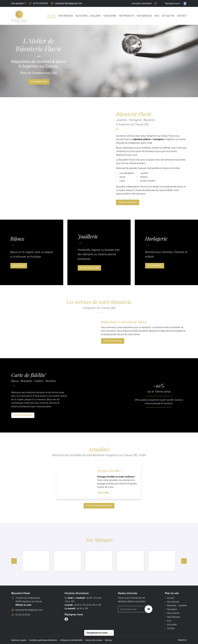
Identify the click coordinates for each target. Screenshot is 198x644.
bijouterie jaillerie (129, 139)
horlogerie (145, 139)
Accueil (51, 16)
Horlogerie (110, 16)
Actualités (168, 16)
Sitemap (108, 640)
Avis (157, 16)
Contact (182, 16)
